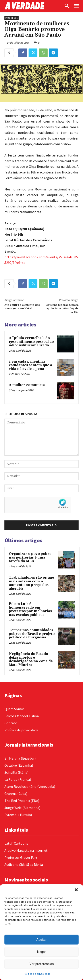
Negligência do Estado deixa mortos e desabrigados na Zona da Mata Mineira (31, 659)
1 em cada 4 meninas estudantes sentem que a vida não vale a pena (30, 365)
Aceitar (41, 940)
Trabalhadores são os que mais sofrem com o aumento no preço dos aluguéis (31, 583)
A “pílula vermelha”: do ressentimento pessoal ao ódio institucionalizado (31, 342)
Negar (41, 952)
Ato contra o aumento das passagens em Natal (22, 307)
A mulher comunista (27, 385)
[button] (76, 890)
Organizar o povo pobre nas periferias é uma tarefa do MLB (30, 557)
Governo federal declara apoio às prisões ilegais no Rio (62, 309)
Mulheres (12, 18)
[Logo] (33, 6)
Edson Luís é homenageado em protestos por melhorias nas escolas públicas (30, 609)
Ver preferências (42, 964)
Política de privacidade (37, 974)
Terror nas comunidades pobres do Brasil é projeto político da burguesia (32, 634)
